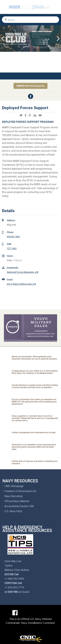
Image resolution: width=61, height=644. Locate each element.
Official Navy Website (17, 501)
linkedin (35, 115)
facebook (31, 96)
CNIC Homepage (14, 486)
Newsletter (21, 441)
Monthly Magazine (30, 86)
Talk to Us (20, 412)
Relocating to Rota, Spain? (34, 353)
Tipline (8, 566)
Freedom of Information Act (20, 491)
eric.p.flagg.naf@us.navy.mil (21, 284)
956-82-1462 (13, 237)
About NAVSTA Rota (29, 367)
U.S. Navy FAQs (13, 511)
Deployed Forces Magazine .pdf (23, 272)
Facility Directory (26, 381)
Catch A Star (23, 396)
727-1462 (12, 248)
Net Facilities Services (31, 429)
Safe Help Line (13, 561)
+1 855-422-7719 (14, 587)
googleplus (30, 115)
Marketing (20, 457)
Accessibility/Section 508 (19, 506)
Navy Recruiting (14, 496)
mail (40, 115)
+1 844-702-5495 (14, 579)
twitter (21, 115)
